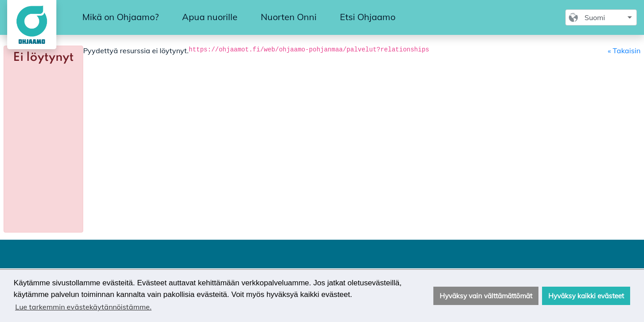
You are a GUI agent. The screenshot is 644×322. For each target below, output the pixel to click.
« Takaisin (624, 51)
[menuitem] (121, 17)
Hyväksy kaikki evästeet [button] (586, 296)
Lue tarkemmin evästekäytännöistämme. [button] (83, 307)
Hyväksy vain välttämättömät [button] (486, 296)
